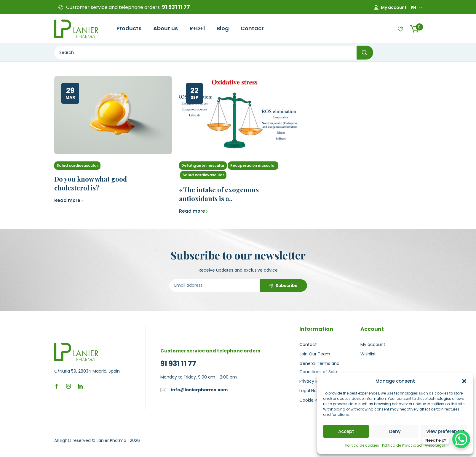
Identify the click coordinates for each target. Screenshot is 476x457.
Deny (395, 431)
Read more (69, 200)
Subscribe (287, 286)
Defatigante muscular (203, 165)
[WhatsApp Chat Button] (461, 439)
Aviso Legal (435, 445)
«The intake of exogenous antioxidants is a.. (219, 194)
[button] (464, 381)
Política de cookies (362, 445)
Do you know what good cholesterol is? (91, 183)
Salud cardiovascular (77, 165)
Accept (346, 431)
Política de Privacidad (402, 445)
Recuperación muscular (253, 165)
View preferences (446, 431)
